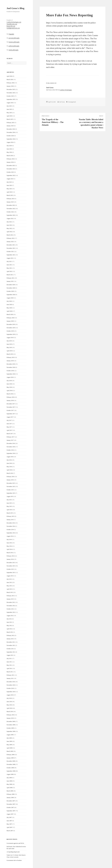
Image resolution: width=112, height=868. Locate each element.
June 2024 (9, 149)
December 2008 (11, 761)
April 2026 (9, 76)
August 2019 (10, 338)
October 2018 (10, 371)
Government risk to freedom (14, 860)
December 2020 (11, 285)
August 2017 (10, 417)
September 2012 (11, 612)
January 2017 (10, 440)
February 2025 (10, 123)
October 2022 (10, 212)
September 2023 (11, 175)
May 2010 (9, 705)
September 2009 (11, 731)
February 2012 (10, 635)
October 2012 (10, 609)
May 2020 (9, 308)
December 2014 (11, 523)
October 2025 (10, 96)
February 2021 (10, 278)
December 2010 (11, 682)
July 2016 (9, 460)
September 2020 (11, 295)
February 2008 (10, 794)
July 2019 (9, 341)
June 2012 (9, 622)
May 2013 (9, 586)
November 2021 (11, 248)
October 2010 (10, 688)
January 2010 (10, 718)
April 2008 (9, 788)
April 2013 (9, 589)
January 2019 (10, 361)
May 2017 (9, 427)
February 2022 (10, 238)
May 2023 (9, 189)
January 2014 (10, 559)
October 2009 (10, 728)
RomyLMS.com (11, 26)
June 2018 (9, 384)
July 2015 (9, 500)
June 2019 (9, 344)
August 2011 (10, 655)
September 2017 (11, 414)
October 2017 (10, 410)
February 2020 (10, 318)
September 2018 (11, 374)
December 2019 (11, 324)
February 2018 (10, 397)
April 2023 (9, 192)
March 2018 (10, 394)
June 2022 (9, 225)
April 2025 (9, 116)
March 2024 (10, 156)
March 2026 (10, 80)
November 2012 (11, 606)
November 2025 (11, 93)
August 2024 (10, 142)
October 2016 (10, 450)
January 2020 (10, 321)
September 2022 (11, 215)
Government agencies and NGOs (15, 843)
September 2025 (11, 99)
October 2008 (10, 768)
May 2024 (9, 152)
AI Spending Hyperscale (13, 852)
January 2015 (10, 520)
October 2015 (10, 490)
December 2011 (11, 642)
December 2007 (11, 801)
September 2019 (11, 334)
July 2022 (9, 222)
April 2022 (9, 232)
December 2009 (11, 721)
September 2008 (11, 771)
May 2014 (9, 546)
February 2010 (10, 715)
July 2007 (9, 817)
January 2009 (10, 758)
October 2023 (10, 172)
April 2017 (9, 430)
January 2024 (10, 162)
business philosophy (14, 42)
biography (11, 34)
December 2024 (11, 129)
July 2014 (9, 540)
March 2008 (10, 791)
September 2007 (11, 811)
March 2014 (10, 553)
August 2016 (10, 457)
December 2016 (11, 443)
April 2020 (9, 311)
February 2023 (10, 199)
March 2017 (10, 434)
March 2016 (10, 473)
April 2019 (9, 351)
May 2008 (9, 784)
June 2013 (9, 582)
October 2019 (10, 331)
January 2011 (10, 678)
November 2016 (11, 447)
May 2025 (9, 113)
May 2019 (9, 347)
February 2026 (10, 83)
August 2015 (10, 496)
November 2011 (11, 645)
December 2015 (11, 483)
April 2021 (9, 271)
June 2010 (9, 702)
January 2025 (10, 126)
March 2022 (10, 235)
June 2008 (9, 781)
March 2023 (10, 195)
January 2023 (10, 202)
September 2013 (11, 573)
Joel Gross (62, 102)
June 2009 (9, 741)
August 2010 (10, 695)
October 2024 (10, 136)
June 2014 (9, 543)
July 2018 (9, 381)
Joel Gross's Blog (15, 8)
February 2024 (10, 159)
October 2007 (10, 807)
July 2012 (9, 619)
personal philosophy (14, 38)
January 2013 (10, 599)
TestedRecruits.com (12, 24)
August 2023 (10, 179)
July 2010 (9, 698)
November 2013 (11, 566)
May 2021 (9, 268)
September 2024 (11, 139)
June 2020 (9, 305)
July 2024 (9, 146)
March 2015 (10, 513)
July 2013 (9, 579)
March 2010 (10, 712)
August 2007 (10, 814)
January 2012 (10, 639)
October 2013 (10, 569)
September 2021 (11, 255)
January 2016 (10, 480)
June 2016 (9, 463)
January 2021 (10, 281)
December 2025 (11, 89)
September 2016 (11, 453)
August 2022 (10, 219)
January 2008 (10, 798)
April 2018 (9, 391)
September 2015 (11, 493)
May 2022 (9, 228)
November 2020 (11, 288)
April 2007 (9, 827)
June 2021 (9, 265)
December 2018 (11, 364)
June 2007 (9, 821)
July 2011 (9, 659)
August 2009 (10, 735)
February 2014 (10, 556)
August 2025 (10, 103)
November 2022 (11, 209)
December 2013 (11, 563)
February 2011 (10, 675)
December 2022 (11, 205)
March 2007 (10, 831)
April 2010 (9, 708)
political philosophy (14, 46)
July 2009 (9, 738)
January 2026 (10, 86)
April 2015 (9, 510)
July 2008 (9, 778)
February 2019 (10, 357)
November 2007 (11, 804)
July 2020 (9, 301)
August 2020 (10, 298)
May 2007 (9, 824)
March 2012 (10, 632)
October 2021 (10, 252)
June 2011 (9, 662)
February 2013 (10, 596)
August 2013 (10, 576)
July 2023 (9, 182)
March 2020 (10, 314)
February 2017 (10, 437)
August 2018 (10, 377)
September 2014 (11, 533)
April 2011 (9, 668)
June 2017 (9, 424)
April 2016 (9, 470)
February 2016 (10, 477)
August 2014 (10, 536)
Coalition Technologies (66, 90)
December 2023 (11, 166)
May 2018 (9, 387)
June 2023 (9, 185)
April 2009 (9, 748)
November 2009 (11, 725)
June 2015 (9, 503)
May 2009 (9, 745)
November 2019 (11, 328)
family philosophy (14, 50)
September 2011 (11, 652)
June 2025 (9, 109)
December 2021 (11, 245)
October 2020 (10, 291)
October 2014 (10, 530)
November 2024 (11, 132)
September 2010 (11, 692)
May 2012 (9, 626)
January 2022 (10, 242)
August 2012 (10, 616)
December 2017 (11, 404)
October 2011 (10, 649)
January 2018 (10, 400)
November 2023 (11, 169)
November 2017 (11, 407)
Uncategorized (72, 102)
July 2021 (9, 261)
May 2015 (9, 506)
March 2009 (10, 751)
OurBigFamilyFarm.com (13, 28)
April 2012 (9, 629)
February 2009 (10, 755)
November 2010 (11, 685)
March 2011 (10, 672)
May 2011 (9, 665)
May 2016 (9, 467)
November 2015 (11, 487)
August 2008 (10, 774)
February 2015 (10, 516)
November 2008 (11, 764)
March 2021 (10, 275)
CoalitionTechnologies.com (14, 22)
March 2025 (10, 119)
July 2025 (9, 106)
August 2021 (10, 258)
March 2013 (10, 592)
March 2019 (10, 354)
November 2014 (11, 526)
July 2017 (9, 420)
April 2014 (9, 549)
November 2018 (11, 367)
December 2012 (11, 602)
